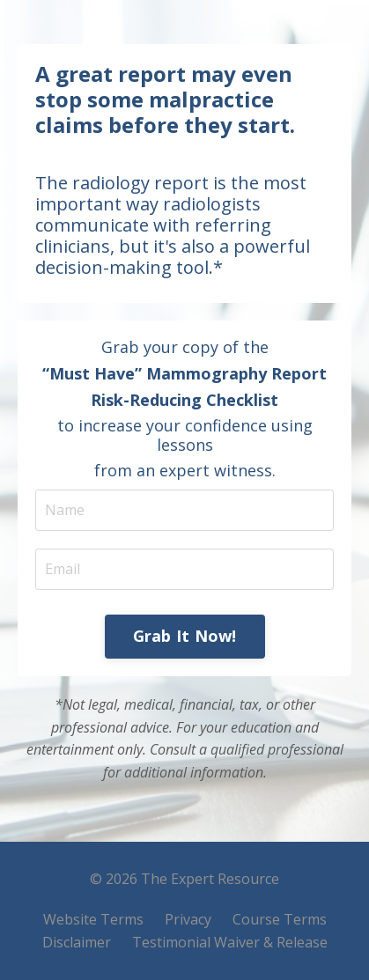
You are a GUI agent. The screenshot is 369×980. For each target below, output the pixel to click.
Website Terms (93, 919)
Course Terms (280, 919)
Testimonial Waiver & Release (230, 942)
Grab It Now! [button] (185, 636)
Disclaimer (77, 942)
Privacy (188, 919)
